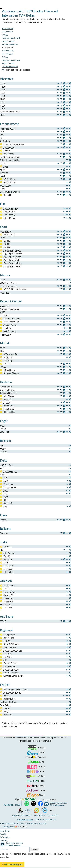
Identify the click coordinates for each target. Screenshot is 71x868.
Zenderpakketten (10, 44)
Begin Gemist (8, 41)
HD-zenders (8, 32)
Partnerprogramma (25, 819)
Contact (4, 840)
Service (3, 834)
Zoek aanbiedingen (12, 864)
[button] (1, 8)
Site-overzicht (53, 815)
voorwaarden (22, 815)
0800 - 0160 (14, 805)
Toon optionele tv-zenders (16, 70)
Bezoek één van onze (59, 804)
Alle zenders (8, 28)
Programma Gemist (11, 38)
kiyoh (19, 800)
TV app (5, 35)
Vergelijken (5, 831)
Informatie (5, 837)
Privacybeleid (40, 815)
